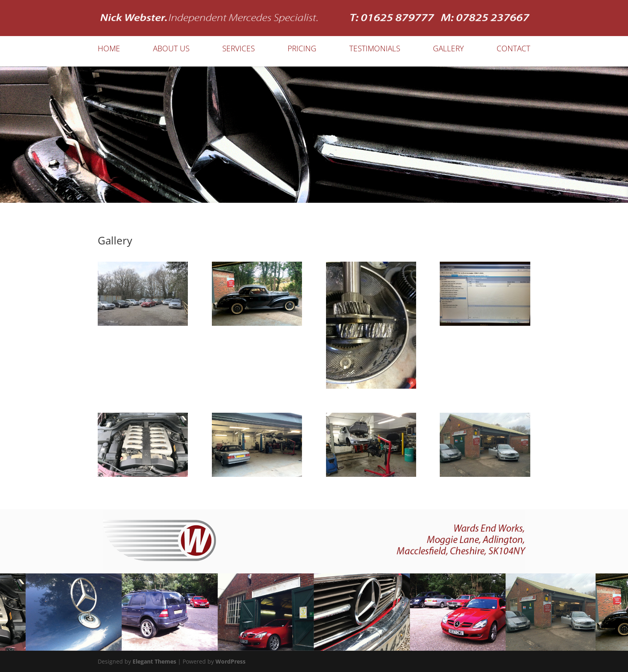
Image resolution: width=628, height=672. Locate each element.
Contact (513, 50)
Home (109, 50)
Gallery (448, 50)
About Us (171, 50)
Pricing (302, 50)
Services (239, 50)
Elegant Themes (154, 661)
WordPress (230, 661)
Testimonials (375, 50)
